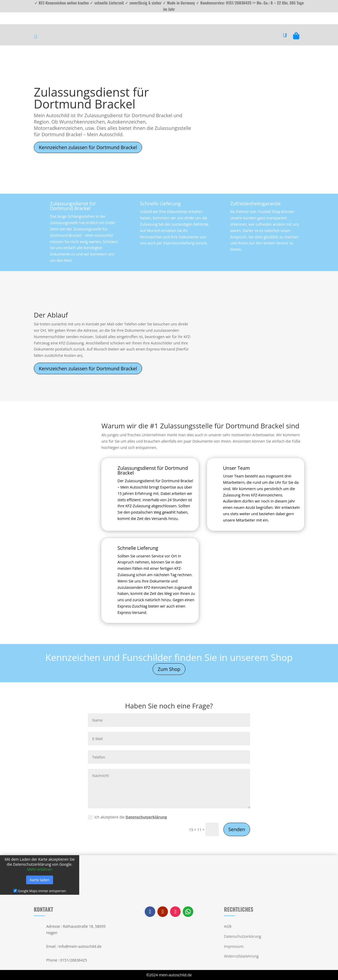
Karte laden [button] (40, 880)
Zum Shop (169, 669)
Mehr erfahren (39, 869)
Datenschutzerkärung (243, 936)
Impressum (234, 946)
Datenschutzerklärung (146, 817)
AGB (228, 926)
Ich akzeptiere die (127, 817)
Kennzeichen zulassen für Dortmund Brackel (88, 147)
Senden (237, 829)
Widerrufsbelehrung (241, 956)
